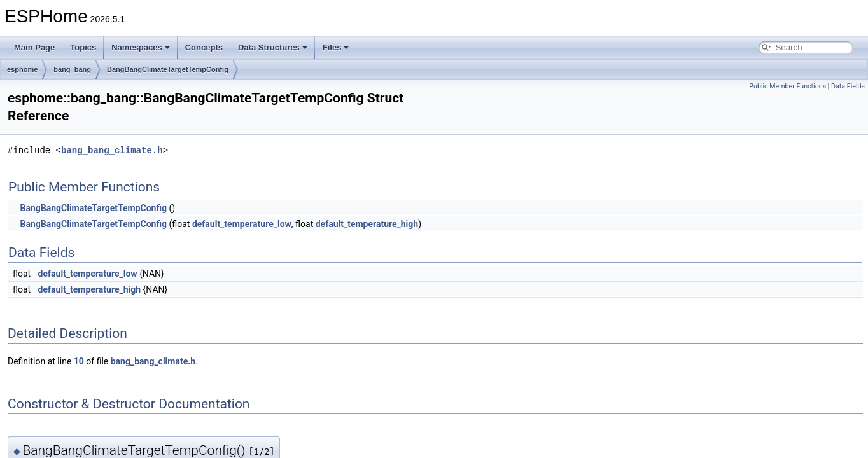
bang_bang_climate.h (112, 150)
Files (336, 47)
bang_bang (72, 69)
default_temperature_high (367, 224)
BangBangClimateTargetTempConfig (168, 69)
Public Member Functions (787, 86)
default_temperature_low (242, 224)
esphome (22, 69)
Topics (83, 47)
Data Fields (848, 86)
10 (79, 361)
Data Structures (273, 47)
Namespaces (141, 47)
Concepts (204, 47)
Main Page (34, 47)
